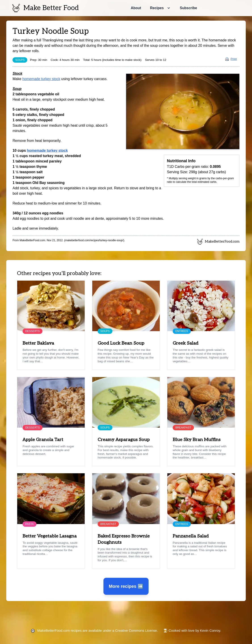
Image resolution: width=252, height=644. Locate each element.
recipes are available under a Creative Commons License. (98, 630)
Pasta (29, 524)
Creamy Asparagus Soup (124, 440)
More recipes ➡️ (126, 586)
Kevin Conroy (210, 630)
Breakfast (183, 428)
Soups (20, 60)
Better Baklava (38, 343)
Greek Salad (186, 343)
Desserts (32, 331)
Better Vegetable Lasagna (50, 536)
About (136, 8)
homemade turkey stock (41, 79)
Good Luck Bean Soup (121, 343)
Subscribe (188, 8)
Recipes (157, 8)
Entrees (182, 331)
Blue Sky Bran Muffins (197, 440)
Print (231, 59)
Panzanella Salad (191, 536)
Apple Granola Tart (43, 440)
